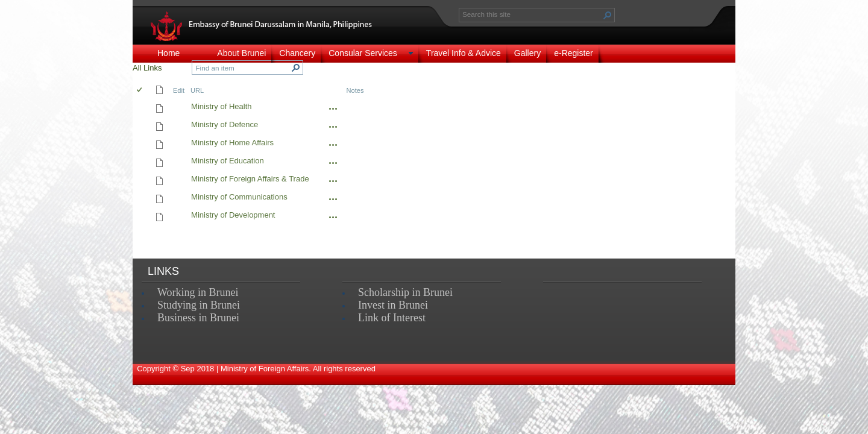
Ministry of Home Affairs (232, 143)
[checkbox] (140, 91)
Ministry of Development (233, 215)
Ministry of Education (228, 161)
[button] (608, 15)
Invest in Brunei (393, 305)
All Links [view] (147, 68)
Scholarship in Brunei (405, 292)
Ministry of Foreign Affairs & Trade (250, 179)
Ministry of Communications (239, 197)
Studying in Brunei (199, 305)
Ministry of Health (221, 106)
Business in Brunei (198, 318)
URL (197, 90)
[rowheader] (142, 108)
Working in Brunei (198, 292)
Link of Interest (392, 318)
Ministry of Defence (225, 124)
